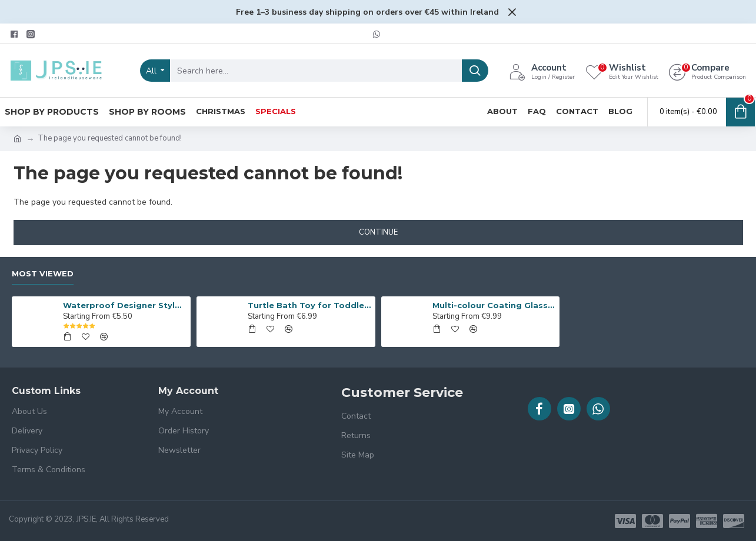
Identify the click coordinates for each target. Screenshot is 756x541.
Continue (378, 232)
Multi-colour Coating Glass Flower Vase (494, 305)
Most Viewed (43, 273)
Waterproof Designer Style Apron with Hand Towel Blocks (124, 305)
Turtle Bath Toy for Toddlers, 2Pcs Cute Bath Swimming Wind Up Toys (309, 305)
